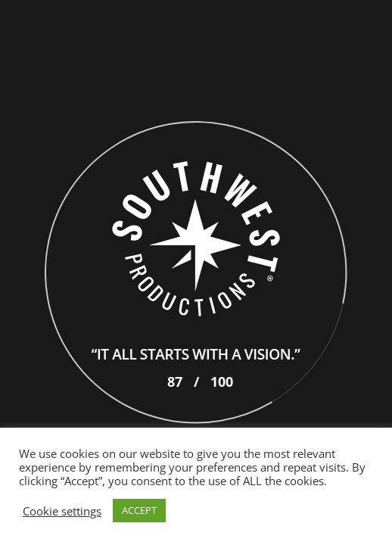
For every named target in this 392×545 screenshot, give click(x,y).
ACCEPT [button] (139, 510)
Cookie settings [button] (62, 511)
